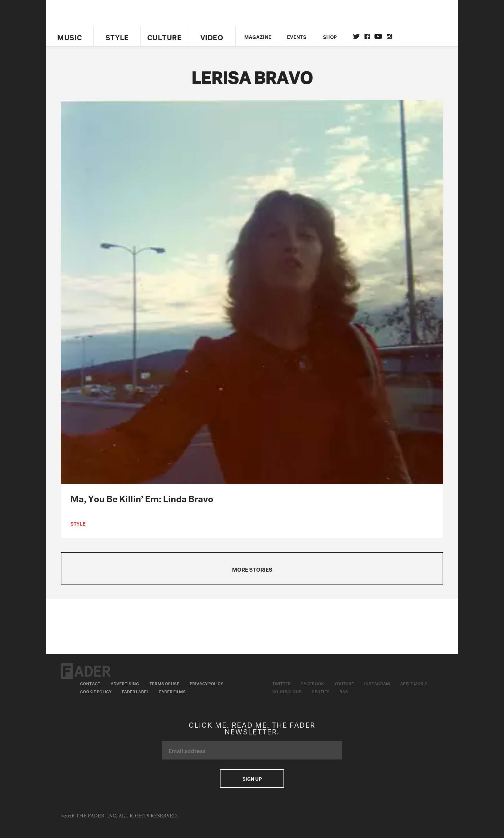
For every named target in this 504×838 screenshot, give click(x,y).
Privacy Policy (206, 683)
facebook (367, 36)
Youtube (344, 683)
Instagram (377, 683)
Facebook (313, 683)
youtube (378, 36)
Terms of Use (164, 683)
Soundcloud (287, 691)
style (78, 523)
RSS (344, 691)
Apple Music (414, 683)
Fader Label (135, 691)
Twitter (356, 36)
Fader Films (172, 691)
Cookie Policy (96, 691)
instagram (389, 36)
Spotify (320, 691)
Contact (90, 683)
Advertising (125, 683)
